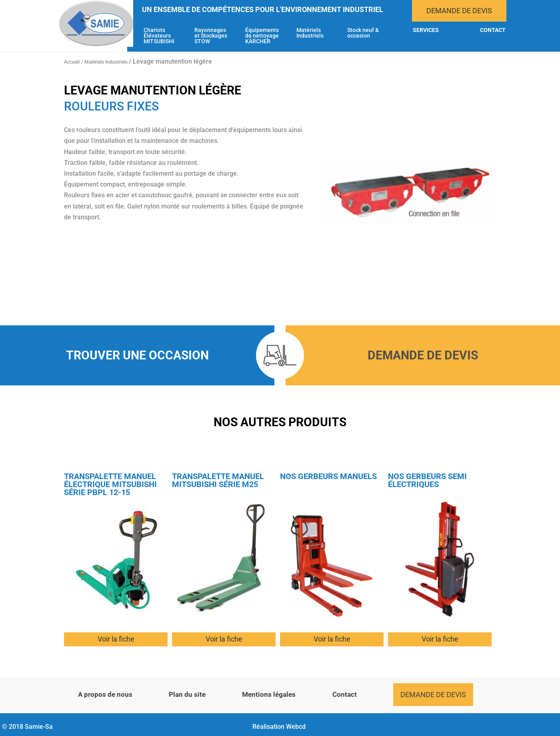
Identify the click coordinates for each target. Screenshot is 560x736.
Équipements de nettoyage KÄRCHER (262, 36)
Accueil (72, 62)
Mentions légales (269, 694)
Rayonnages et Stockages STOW (211, 36)
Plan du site (187, 694)
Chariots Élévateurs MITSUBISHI (159, 36)
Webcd (296, 727)
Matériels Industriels (310, 33)
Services (426, 30)
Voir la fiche (116, 639)
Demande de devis (459, 11)
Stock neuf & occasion (363, 33)
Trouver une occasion (137, 355)
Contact (493, 30)
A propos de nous (105, 694)
